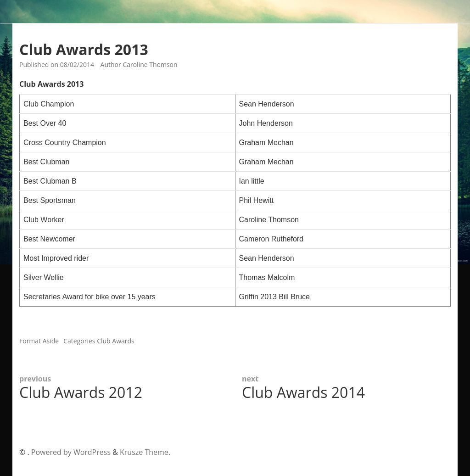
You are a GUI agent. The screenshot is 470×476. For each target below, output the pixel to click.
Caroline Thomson (150, 64)
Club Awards (116, 341)
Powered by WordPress (71, 452)
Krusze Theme (144, 452)
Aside (51, 341)
